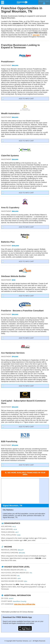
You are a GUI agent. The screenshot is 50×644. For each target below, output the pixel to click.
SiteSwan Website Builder (13, 276)
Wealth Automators (10, 113)
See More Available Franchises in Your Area (25, 474)
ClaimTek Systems (10, 156)
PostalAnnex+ (8, 62)
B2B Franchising (9, 441)
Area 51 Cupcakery (10, 208)
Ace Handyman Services (13, 353)
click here (36, 35)
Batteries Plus (8, 242)
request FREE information (37, 33)
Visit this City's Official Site (25, 604)
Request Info (44, 2)
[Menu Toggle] (3, 3)
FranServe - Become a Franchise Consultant (22, 311)
